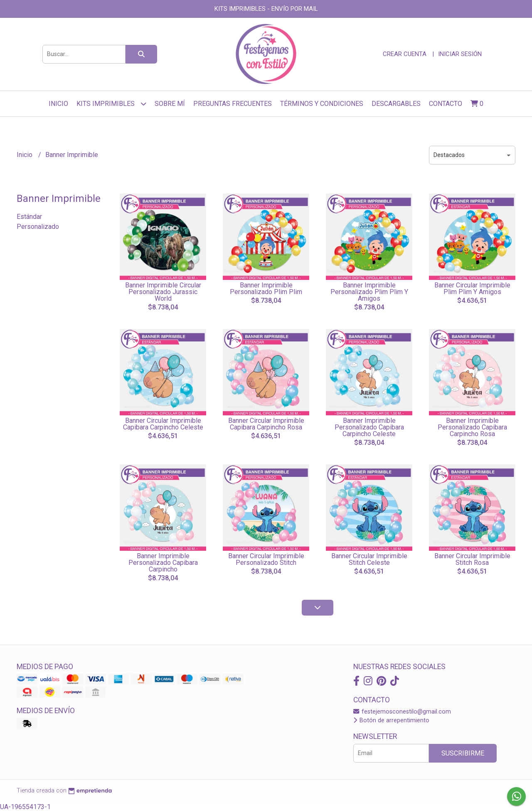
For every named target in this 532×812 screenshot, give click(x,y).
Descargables (396, 104)
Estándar (29, 217)
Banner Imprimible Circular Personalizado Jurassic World (163, 292)
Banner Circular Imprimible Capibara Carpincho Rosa (266, 424)
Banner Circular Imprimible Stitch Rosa (472, 559)
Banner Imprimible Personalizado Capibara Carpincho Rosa (472, 427)
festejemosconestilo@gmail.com (402, 712)
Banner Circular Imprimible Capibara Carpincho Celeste (163, 424)
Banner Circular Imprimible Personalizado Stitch (266, 559)
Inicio (58, 104)
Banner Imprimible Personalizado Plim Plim (266, 288)
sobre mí (170, 104)
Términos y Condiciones (322, 104)
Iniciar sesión (460, 54)
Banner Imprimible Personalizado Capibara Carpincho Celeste (369, 427)
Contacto (446, 104)
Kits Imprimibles (111, 104)
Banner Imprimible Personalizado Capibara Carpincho (163, 563)
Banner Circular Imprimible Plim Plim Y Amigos (472, 288)
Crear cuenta (405, 54)
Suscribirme (463, 753)
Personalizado (38, 227)
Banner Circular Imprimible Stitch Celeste (369, 559)
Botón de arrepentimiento (391, 720)
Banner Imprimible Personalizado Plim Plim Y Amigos (369, 292)
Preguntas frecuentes (233, 104)
